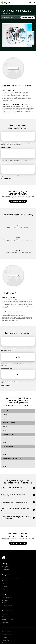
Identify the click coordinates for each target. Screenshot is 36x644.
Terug (18, 26)
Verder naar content (5, 1)
